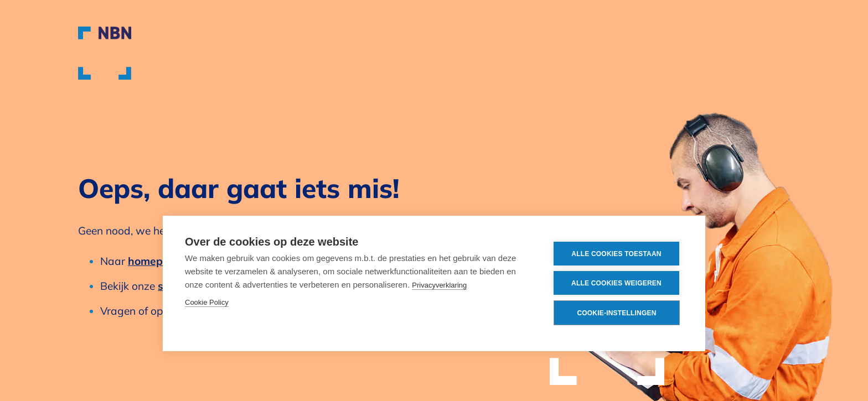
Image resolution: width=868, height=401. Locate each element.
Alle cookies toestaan (616, 254)
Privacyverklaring (439, 285)
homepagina (160, 261)
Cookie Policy (207, 302)
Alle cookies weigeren (616, 283)
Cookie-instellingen (616, 313)
